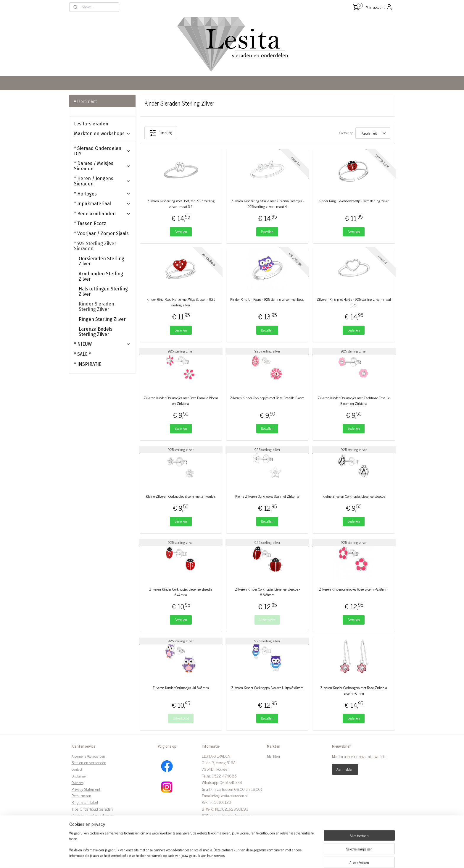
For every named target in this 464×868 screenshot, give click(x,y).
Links (76, 822)
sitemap (218, 857)
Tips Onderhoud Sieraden (92, 809)
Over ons (78, 783)
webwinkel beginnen (243, 857)
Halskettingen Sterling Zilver (103, 291)
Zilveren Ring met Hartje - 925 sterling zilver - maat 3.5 (354, 302)
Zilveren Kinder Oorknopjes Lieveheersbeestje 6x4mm (181, 592)
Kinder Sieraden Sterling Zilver (96, 307)
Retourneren (81, 795)
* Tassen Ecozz (90, 223)
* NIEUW (102, 344)
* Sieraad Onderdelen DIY (102, 151)
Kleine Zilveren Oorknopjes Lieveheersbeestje (354, 496)
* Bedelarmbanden (102, 214)
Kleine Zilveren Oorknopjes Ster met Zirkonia (267, 496)
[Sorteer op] (373, 133)
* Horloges (102, 194)
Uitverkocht (267, 620)
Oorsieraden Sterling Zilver (101, 261)
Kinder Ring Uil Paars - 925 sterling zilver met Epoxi (267, 299)
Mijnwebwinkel (283, 857)
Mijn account (379, 7)
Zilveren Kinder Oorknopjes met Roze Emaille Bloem (267, 398)
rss (226, 857)
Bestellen (181, 232)
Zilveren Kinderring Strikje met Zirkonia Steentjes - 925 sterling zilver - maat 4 (267, 204)
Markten (273, 756)
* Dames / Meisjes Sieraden (102, 166)
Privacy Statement (86, 789)
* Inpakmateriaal (102, 204)
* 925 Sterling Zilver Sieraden (102, 246)
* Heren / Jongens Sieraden (102, 181)
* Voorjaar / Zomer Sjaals (101, 233)
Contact (77, 769)
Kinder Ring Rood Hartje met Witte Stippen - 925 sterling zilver (181, 302)
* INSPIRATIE (88, 364)
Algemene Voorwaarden (88, 756)
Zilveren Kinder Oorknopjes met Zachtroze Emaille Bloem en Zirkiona (354, 401)
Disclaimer (79, 776)
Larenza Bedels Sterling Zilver (96, 332)
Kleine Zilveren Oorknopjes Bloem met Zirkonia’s (181, 496)
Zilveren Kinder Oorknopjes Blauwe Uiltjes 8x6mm (267, 688)
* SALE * (82, 354)
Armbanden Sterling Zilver (101, 276)
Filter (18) (161, 133)
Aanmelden (345, 769)
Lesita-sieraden (91, 124)
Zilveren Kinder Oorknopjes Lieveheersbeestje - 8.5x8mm (267, 592)
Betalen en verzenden (89, 762)
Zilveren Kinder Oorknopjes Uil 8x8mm (181, 688)
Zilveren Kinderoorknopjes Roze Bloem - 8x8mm (354, 589)
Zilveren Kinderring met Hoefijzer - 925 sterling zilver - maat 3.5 (181, 204)
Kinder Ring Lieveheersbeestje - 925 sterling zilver (354, 201)
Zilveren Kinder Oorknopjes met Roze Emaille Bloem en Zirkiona (181, 401)
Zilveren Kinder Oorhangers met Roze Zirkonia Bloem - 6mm (354, 691)
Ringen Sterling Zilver (102, 319)
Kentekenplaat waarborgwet (94, 815)
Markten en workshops (102, 134)
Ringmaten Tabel (85, 802)
